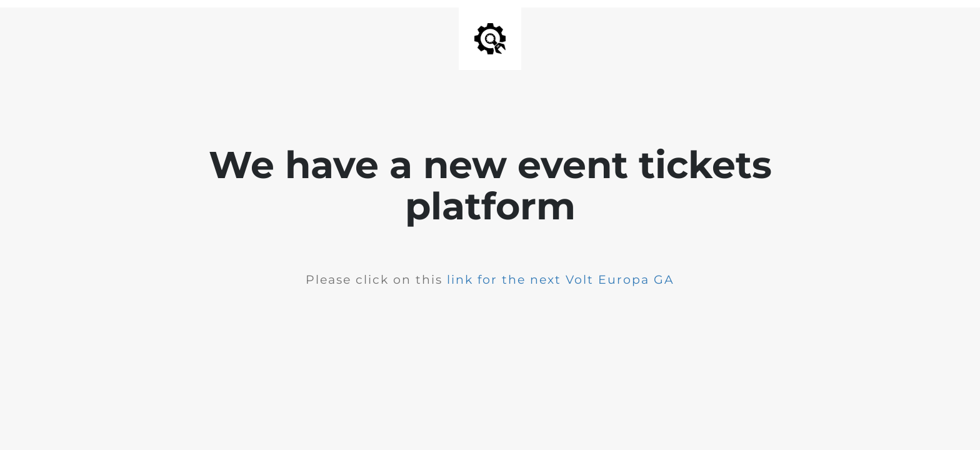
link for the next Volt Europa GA (561, 280)
